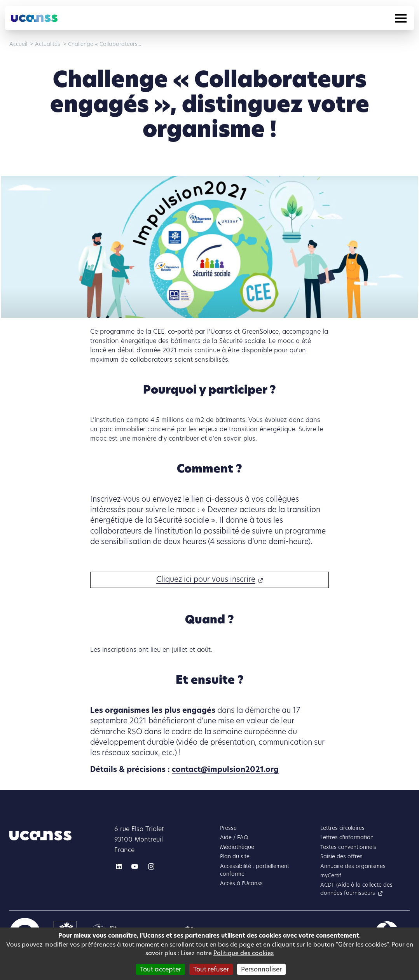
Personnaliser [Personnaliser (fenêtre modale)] (261, 969)
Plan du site (235, 857)
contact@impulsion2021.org (225, 769)
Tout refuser (211, 969)
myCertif (331, 876)
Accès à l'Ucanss (241, 883)
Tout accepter (161, 969)
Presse (228, 828)
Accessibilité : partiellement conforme (255, 870)
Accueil (18, 44)
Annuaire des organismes (353, 866)
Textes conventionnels (348, 847)
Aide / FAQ (234, 837)
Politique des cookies (244, 953)
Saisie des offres (341, 857)
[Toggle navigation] (401, 18)
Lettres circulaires (342, 828)
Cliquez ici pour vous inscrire (206, 579)
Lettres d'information (347, 837)
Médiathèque (237, 847)
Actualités (48, 44)
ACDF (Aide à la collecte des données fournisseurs (356, 889)
